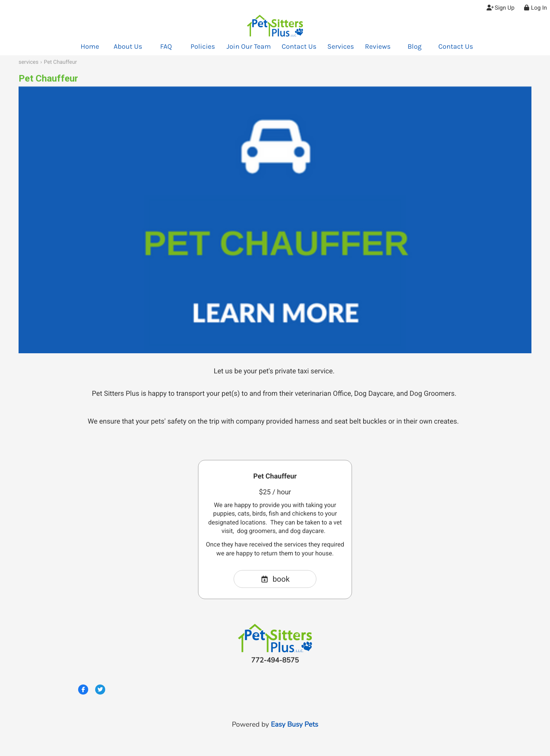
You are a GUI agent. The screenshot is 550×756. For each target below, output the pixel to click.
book (275, 579)
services (28, 62)
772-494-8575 (275, 661)
